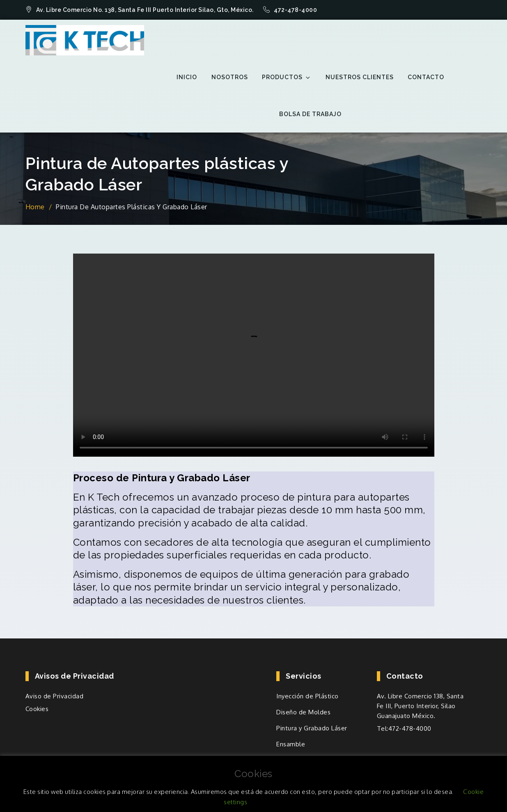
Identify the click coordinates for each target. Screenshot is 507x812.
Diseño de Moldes (303, 712)
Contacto (426, 77)
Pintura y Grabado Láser (312, 728)
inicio (187, 77)
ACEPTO (269, 802)
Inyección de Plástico (307, 696)
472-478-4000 (290, 10)
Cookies (37, 709)
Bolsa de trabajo (310, 114)
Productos (287, 77)
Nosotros (230, 77)
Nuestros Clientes (360, 77)
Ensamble (291, 744)
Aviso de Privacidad (55, 696)
